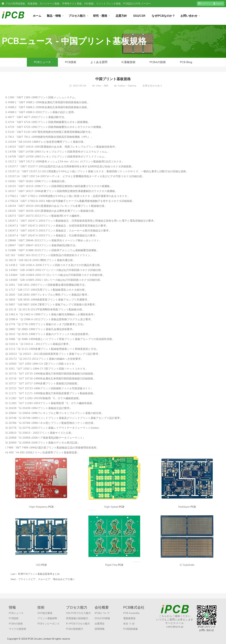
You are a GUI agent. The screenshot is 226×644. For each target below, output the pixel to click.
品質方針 (121, 16)
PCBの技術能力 (75, 629)
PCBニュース (42, 62)
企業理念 (100, 624)
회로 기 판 (129, 624)
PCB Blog (186, 62)
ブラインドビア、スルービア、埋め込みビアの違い (47, 579)
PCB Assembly (131, 613)
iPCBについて (102, 613)
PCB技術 (71, 62)
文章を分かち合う (152, 86)
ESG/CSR (139, 16)
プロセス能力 (77, 16)
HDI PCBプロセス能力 (78, 613)
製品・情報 (54, 16)
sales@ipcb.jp (175, 627)
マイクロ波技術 (17, 629)
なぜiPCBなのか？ (163, 16)
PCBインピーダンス (48, 624)
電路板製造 (129, 618)
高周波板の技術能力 (77, 618)
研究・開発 (100, 16)
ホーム (37, 16)
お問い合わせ (189, 16)
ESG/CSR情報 (102, 618)
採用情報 (100, 629)
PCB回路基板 (131, 629)
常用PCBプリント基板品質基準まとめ (39, 574)
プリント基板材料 (47, 618)
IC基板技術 (128, 62)
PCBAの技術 (158, 62)
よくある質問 (99, 62)
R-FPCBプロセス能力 (78, 624)
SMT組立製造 (45, 613)
